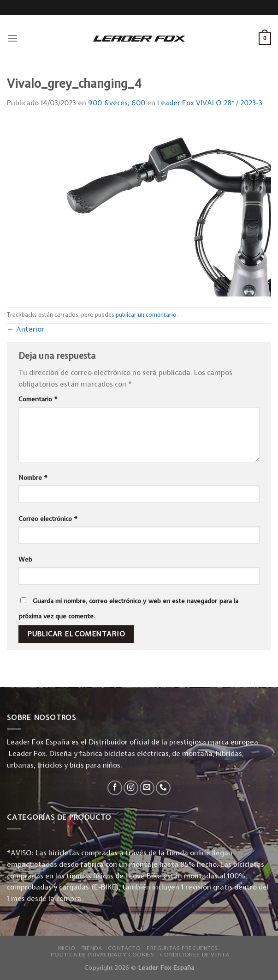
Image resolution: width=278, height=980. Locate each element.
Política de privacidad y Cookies (102, 955)
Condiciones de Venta (195, 955)
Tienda (92, 948)
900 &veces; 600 (117, 103)
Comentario (38, 399)
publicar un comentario (146, 315)
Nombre (33, 478)
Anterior (26, 329)
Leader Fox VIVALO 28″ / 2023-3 (210, 103)
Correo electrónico (48, 519)
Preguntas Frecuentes (182, 948)
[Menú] (12, 38)
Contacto (124, 948)
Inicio (67, 948)
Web (25, 559)
